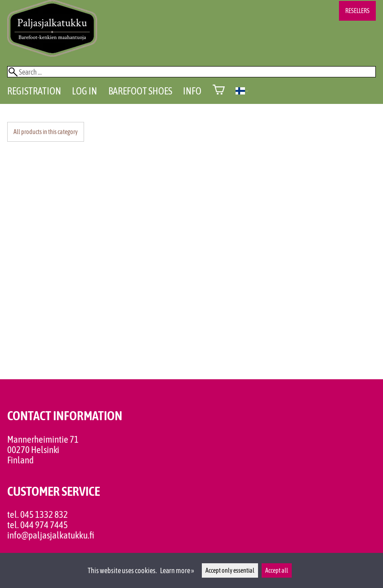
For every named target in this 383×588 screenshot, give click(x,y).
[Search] (191, 72)
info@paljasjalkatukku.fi (51, 535)
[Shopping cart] (219, 91)
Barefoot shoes (140, 91)
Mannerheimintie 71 (43, 439)
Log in (85, 91)
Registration (34, 91)
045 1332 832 (44, 514)
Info (192, 91)
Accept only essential (230, 570)
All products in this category (46, 132)
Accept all (277, 570)
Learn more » (177, 570)
